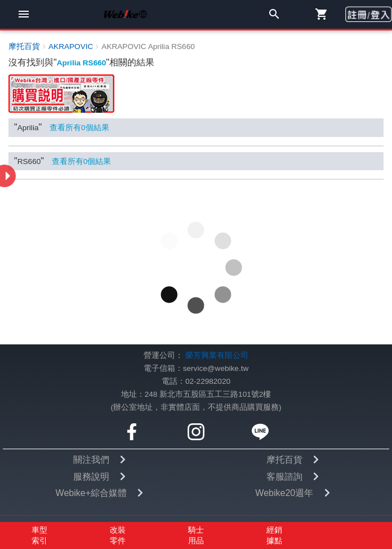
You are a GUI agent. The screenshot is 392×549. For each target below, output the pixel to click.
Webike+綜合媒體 (91, 493)
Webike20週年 (284, 493)
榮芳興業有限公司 (217, 355)
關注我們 (91, 460)
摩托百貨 (284, 460)
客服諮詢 (284, 477)
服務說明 (91, 477)
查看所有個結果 (79, 128)
